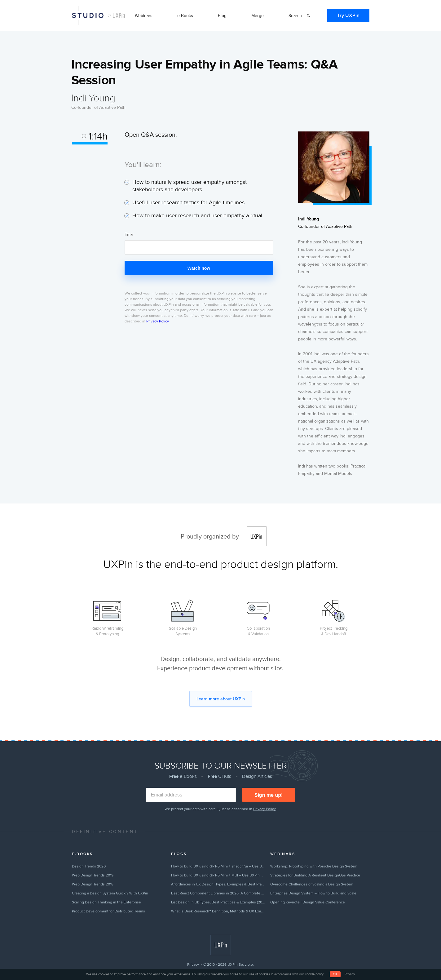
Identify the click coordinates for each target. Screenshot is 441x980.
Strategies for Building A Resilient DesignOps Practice (315, 875)
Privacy (193, 964)
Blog (222, 16)
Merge (258, 16)
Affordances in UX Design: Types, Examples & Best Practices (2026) (218, 884)
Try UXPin (348, 16)
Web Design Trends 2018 (93, 884)
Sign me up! (269, 795)
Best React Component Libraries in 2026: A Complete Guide (218, 893)
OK (335, 974)
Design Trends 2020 (89, 866)
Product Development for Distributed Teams (108, 911)
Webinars (144, 16)
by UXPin (116, 16)
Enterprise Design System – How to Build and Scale (313, 893)
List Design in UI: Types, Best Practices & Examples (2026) (218, 902)
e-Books (185, 16)
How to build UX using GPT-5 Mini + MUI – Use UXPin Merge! (218, 875)
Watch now (199, 268)
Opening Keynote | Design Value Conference (308, 902)
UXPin (257, 536)
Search (295, 16)
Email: (130, 235)
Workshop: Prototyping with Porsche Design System (314, 866)
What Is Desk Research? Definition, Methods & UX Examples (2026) (218, 911)
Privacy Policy (157, 321)
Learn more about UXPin (221, 699)
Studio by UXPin (88, 16)
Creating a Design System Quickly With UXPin (110, 893)
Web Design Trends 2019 (93, 875)
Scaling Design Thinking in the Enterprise (106, 902)
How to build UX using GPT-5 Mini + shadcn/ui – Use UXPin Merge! (218, 866)
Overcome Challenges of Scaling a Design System (312, 884)
